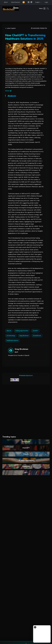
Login (46, 2)
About (6, 2)
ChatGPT (26, 448)
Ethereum (26, 466)
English (38, 2)
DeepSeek (26, 442)
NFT (26, 473)
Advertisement (16, 2)
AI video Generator (26, 460)
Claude (26, 454)
